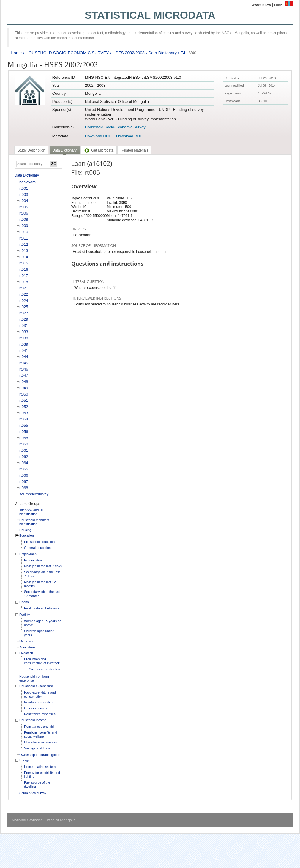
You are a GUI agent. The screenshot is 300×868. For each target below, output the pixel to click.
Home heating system (40, 767)
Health (24, 602)
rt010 (24, 232)
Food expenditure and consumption (40, 694)
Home (16, 53)
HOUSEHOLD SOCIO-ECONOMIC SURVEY (67, 53)
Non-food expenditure (40, 702)
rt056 (24, 432)
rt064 (24, 463)
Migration (26, 641)
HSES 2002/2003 (129, 53)
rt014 (24, 257)
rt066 (24, 475)
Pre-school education (39, 542)
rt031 (24, 326)
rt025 (24, 307)
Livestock (26, 653)
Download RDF (129, 136)
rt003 (24, 194)
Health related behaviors (42, 608)
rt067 (24, 482)
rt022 (24, 294)
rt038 (24, 338)
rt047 (24, 375)
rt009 (24, 226)
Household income (33, 720)
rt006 (24, 213)
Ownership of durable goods (40, 755)
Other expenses (36, 708)
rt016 (24, 269)
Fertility (25, 615)
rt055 (24, 425)
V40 (193, 53)
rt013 (24, 251)
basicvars (27, 182)
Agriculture (27, 647)
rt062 (24, 457)
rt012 (24, 244)
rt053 (24, 413)
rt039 (24, 344)
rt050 (24, 394)
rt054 (24, 419)
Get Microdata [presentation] (99, 150)
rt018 (24, 282)
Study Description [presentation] (31, 150)
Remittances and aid (39, 727)
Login (278, 5)
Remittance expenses (40, 714)
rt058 (24, 438)
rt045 (24, 363)
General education (37, 548)
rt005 (24, 207)
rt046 (24, 369)
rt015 (24, 263)
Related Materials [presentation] (134, 150)
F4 (183, 53)
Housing (25, 530)
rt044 (24, 357)
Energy (25, 760)
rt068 (24, 488)
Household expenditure (36, 686)
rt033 (24, 332)
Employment (28, 554)
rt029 (24, 319)
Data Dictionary (162, 53)
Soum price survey (33, 793)
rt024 (24, 301)
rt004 (24, 201)
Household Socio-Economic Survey (115, 127)
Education (27, 535)
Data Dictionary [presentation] (65, 150)
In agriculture (34, 560)
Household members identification (34, 522)
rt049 (24, 388)
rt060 (24, 444)
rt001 (24, 188)
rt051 (24, 400)
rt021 (24, 288)
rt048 (24, 382)
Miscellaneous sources (41, 742)
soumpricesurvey (34, 494)
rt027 (24, 313)
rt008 (24, 219)
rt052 (24, 407)
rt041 (24, 350)
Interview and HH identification (32, 512)
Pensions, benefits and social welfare (41, 735)
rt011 (24, 238)
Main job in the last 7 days (43, 566)
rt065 (24, 469)
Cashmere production (44, 669)
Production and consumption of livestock (42, 661)
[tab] (31, 150)
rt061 (24, 450)
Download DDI (97, 136)
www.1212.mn (261, 5)
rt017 (24, 276)
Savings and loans (37, 748)
